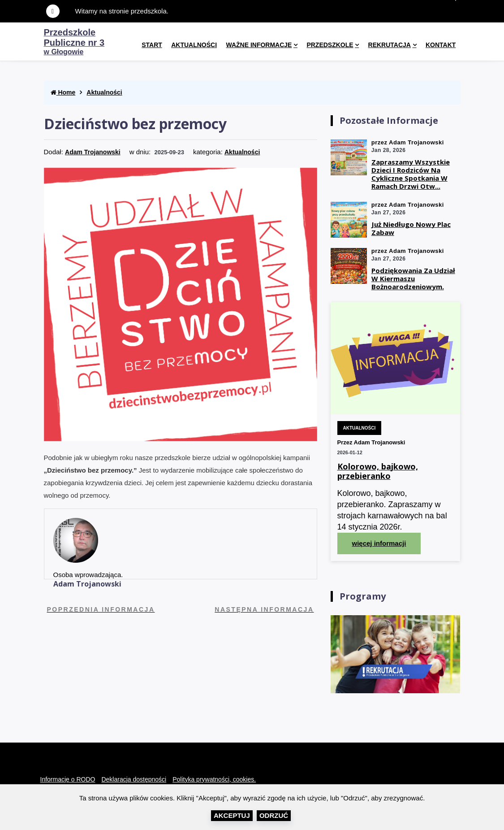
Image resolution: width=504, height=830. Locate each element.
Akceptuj (232, 815)
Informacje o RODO (68, 779)
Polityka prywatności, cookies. (214, 779)
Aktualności (194, 45)
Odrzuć (274, 815)
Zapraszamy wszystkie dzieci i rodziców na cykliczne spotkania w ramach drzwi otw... (411, 174)
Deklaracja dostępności (134, 779)
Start (152, 45)
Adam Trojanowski (93, 152)
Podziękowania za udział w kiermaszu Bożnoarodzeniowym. (413, 278)
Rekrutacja (390, 45)
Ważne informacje (259, 45)
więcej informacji (379, 543)
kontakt (441, 45)
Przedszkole (330, 45)
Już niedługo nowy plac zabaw (411, 228)
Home (63, 92)
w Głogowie (74, 42)
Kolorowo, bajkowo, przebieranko (378, 471)
